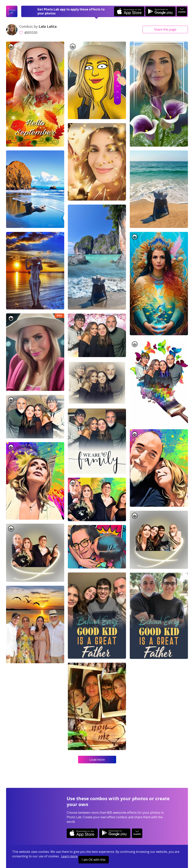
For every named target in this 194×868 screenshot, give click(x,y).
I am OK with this (94, 860)
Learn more (69, 856)
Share (165, 29)
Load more (97, 760)
